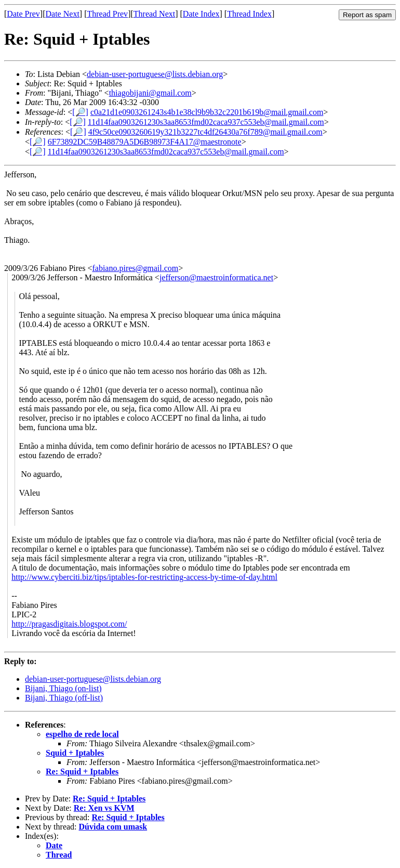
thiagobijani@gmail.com (150, 93)
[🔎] (80, 112)
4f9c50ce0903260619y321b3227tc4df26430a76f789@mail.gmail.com (205, 132)
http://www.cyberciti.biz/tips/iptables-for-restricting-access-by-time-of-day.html (144, 577)
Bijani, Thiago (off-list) (64, 698)
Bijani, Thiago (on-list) (63, 688)
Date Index (201, 14)
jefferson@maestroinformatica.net (216, 277)
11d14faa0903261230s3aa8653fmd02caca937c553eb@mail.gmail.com (206, 122)
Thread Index (249, 14)
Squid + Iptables (75, 753)
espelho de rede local (82, 734)
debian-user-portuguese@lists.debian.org (155, 74)
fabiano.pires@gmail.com (135, 268)
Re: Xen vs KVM (104, 808)
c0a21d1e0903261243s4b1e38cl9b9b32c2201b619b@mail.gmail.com (207, 112)
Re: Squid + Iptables (82, 772)
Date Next (63, 14)
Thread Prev (107, 14)
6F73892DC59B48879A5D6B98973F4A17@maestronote (145, 142)
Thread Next (154, 14)
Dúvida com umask (113, 827)
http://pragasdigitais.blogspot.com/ (69, 624)
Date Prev (23, 14)
